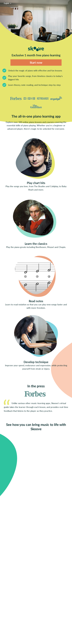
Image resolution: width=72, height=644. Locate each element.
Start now (36, 63)
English (8, 3)
